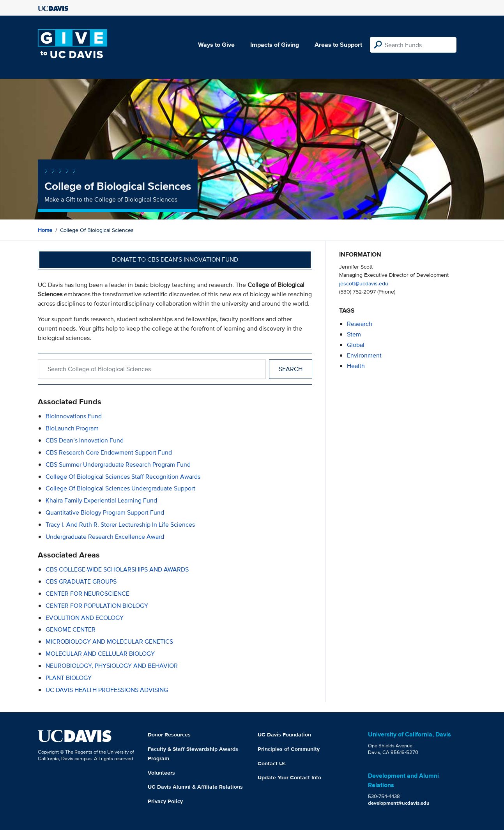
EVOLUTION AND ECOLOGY (85, 618)
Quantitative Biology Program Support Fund (105, 512)
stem (354, 334)
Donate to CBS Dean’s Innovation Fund (175, 259)
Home (45, 230)
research (360, 324)
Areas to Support (338, 45)
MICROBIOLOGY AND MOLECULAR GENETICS (109, 642)
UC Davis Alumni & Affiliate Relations (195, 787)
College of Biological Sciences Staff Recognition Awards (123, 477)
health (356, 366)
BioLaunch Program (72, 428)
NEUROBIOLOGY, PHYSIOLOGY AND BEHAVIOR (112, 666)
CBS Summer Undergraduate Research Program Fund (118, 465)
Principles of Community (289, 749)
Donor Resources (169, 734)
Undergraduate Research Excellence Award (105, 537)
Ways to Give (216, 45)
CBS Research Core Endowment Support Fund (109, 452)
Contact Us (272, 763)
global (356, 345)
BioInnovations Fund (74, 416)
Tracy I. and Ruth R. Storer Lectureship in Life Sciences (120, 525)
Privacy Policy (165, 801)
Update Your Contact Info (289, 777)
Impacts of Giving (275, 45)
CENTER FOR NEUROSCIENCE (88, 594)
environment (364, 355)
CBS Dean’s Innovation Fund (85, 440)
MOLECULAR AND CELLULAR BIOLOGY (100, 654)
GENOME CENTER (71, 629)
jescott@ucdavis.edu (364, 283)
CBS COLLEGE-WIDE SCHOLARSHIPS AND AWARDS (117, 569)
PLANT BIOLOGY (69, 678)
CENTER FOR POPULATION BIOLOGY (97, 606)
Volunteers (161, 773)
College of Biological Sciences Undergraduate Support (120, 488)
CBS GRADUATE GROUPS (81, 581)
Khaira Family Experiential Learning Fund (101, 500)
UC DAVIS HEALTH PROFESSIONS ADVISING (107, 690)
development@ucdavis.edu (399, 803)
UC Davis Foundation (284, 734)
